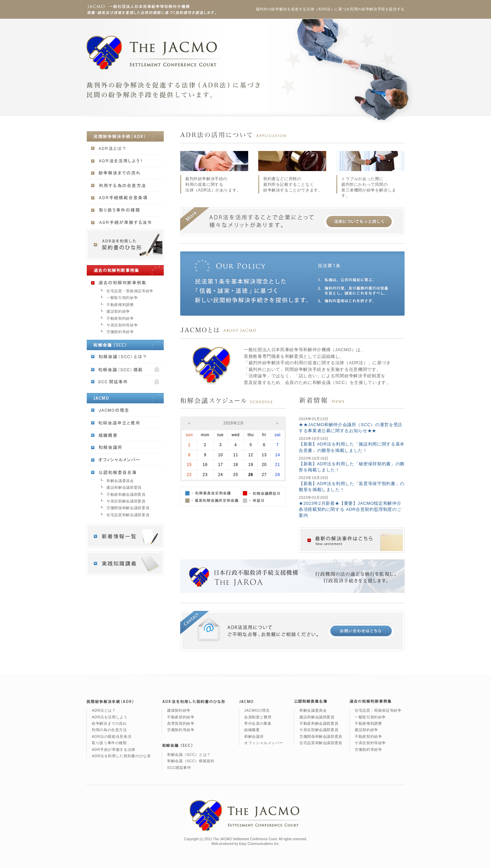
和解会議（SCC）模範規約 (191, 761)
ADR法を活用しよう (110, 717)
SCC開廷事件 (179, 768)
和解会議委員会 (120, 481)
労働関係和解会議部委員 (128, 508)
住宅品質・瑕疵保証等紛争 (130, 291)
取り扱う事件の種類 (109, 743)
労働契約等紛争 (120, 332)
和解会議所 (254, 736)
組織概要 (252, 730)
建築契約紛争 (179, 710)
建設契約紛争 (118, 311)
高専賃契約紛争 (181, 723)
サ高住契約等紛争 (122, 325)
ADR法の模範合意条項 (112, 736)
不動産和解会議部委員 (126, 494)
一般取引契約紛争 (122, 298)
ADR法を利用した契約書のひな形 (121, 756)
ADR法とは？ (104, 710)
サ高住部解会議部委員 (126, 501)
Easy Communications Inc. (259, 844)
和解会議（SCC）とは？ (189, 755)
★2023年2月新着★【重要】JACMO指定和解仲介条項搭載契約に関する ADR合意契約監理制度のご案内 (350, 509)
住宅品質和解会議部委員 (128, 515)
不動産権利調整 (120, 305)
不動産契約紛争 (120, 318)
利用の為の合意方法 (109, 730)
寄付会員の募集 (258, 723)
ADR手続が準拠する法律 (114, 749)
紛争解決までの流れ (109, 723)
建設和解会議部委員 (124, 487)
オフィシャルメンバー (264, 743)
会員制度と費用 (258, 717)
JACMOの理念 (257, 710)
